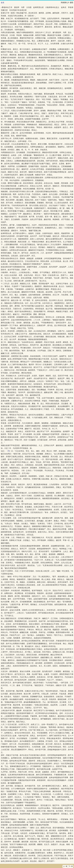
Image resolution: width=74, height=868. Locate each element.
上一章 (65, 866)
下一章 (71, 866)
